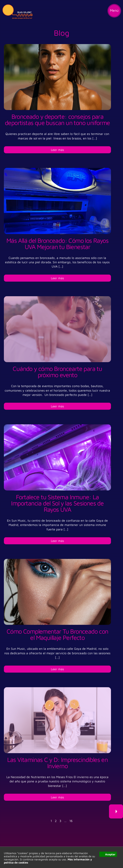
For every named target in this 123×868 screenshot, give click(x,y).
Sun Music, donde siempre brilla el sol (18, 12)
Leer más (57, 150)
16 (71, 821)
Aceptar (110, 854)
